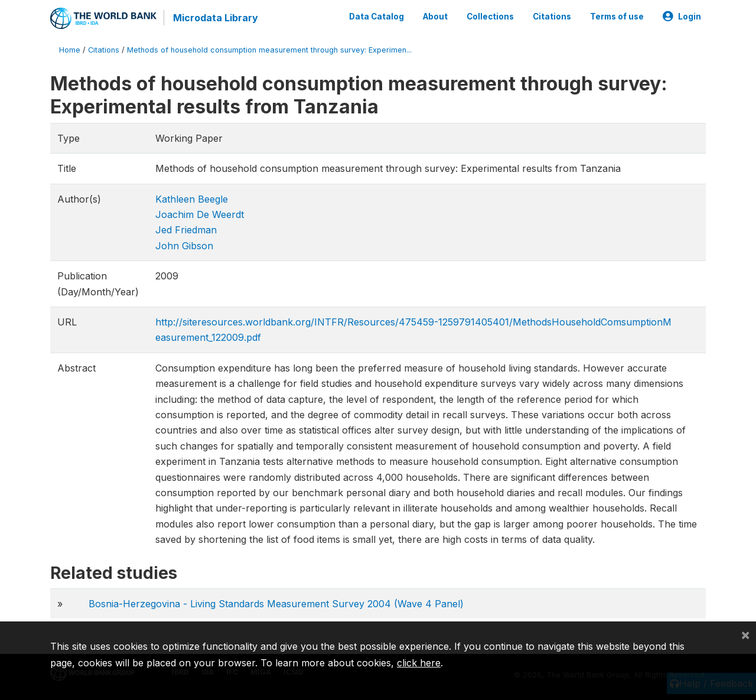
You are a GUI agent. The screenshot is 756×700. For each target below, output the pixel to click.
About (435, 17)
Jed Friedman (186, 230)
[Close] (745, 634)
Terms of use (617, 17)
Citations (552, 17)
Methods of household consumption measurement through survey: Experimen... (269, 50)
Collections (490, 17)
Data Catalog (377, 17)
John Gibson (184, 246)
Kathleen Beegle (192, 199)
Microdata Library (216, 18)
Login (682, 17)
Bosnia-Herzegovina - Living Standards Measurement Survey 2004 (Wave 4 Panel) (276, 604)
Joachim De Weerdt (200, 214)
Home (70, 50)
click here (419, 663)
